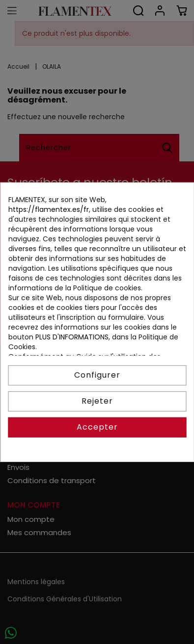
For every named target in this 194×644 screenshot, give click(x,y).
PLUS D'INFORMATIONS (71, 337)
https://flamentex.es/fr (48, 209)
